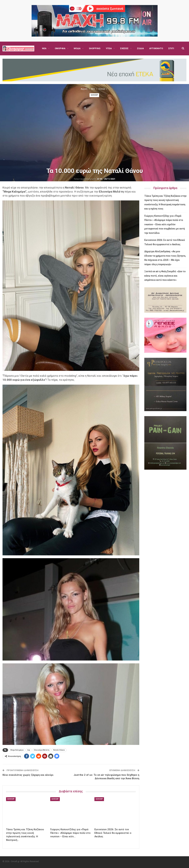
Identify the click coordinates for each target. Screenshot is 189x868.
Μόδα (77, 48)
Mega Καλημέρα (17, 750)
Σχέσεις (124, 48)
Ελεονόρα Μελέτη (42, 750)
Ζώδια (140, 48)
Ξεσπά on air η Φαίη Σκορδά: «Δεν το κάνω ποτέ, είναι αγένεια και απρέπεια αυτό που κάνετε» (165, 276)
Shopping (95, 48)
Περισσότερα (156, 48)
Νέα (44, 48)
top (29, 750)
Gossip (94, 95)
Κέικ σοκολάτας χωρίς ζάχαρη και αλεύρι (28, 775)
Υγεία (109, 48)
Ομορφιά (60, 48)
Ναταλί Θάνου (59, 750)
